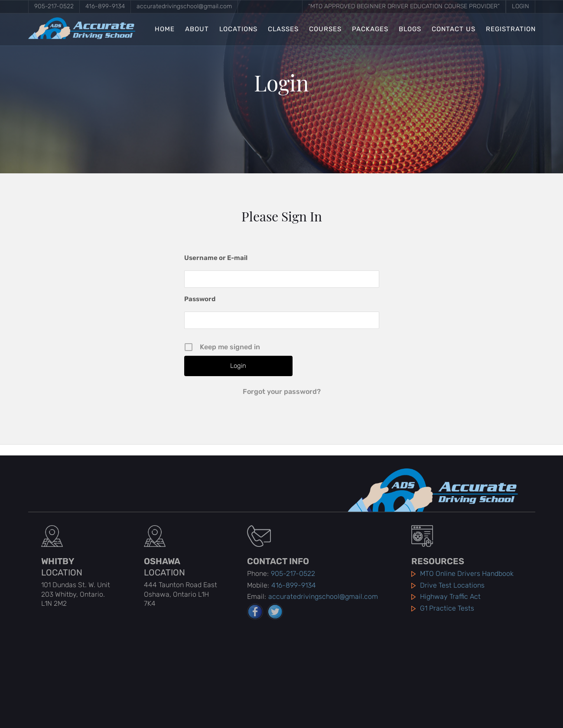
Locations (238, 29)
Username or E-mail (216, 258)
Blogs (410, 29)
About (197, 29)
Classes (283, 29)
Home (165, 29)
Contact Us (454, 29)
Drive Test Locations (452, 585)
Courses (325, 29)
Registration (511, 29)
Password (200, 299)
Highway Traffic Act (450, 596)
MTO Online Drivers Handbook (467, 574)
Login (521, 6)
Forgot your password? (282, 392)
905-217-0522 (54, 6)
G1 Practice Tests (447, 608)
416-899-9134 (105, 6)
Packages (370, 29)
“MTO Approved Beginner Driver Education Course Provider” (404, 6)
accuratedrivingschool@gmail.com (184, 6)
